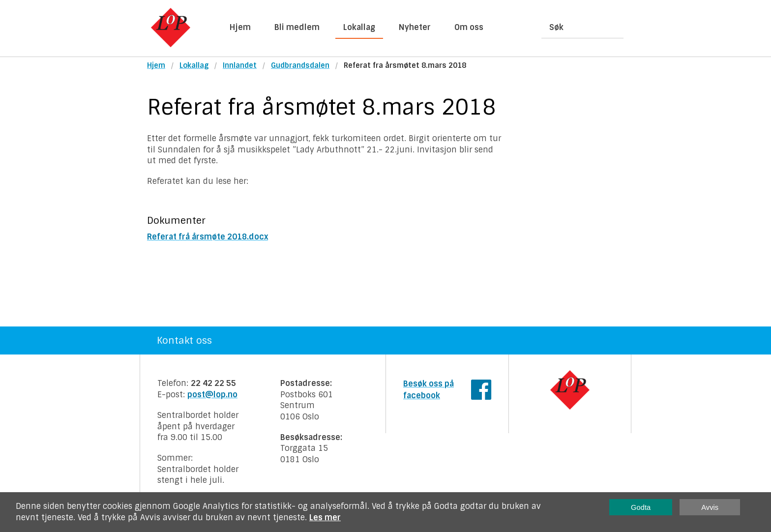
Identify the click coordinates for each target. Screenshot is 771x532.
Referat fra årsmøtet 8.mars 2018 (405, 65)
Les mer (325, 517)
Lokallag (359, 27)
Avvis (710, 507)
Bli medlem (297, 27)
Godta (641, 507)
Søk (556, 27)
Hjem (240, 27)
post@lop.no (212, 395)
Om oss (469, 27)
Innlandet (240, 65)
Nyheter (415, 27)
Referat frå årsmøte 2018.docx (208, 237)
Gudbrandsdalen (300, 65)
